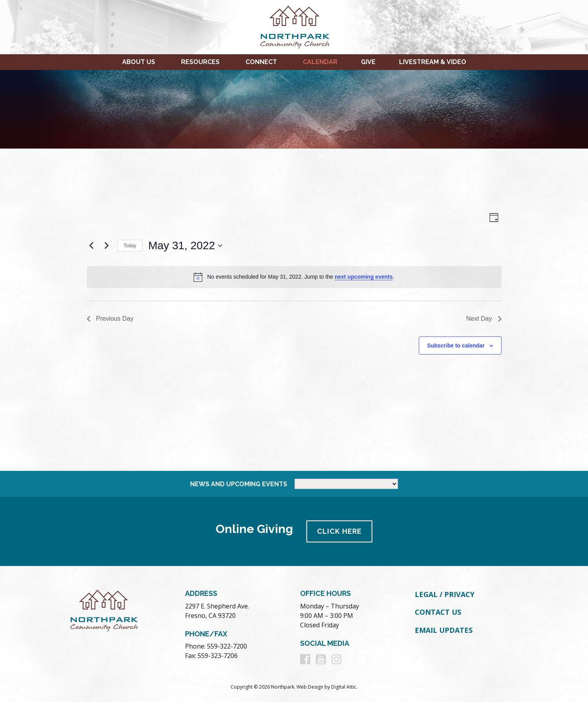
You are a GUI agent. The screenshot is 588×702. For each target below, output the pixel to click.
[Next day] (107, 246)
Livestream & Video (433, 62)
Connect (261, 62)
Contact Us (438, 612)
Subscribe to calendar (456, 345)
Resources (200, 62)
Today (130, 246)
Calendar (320, 62)
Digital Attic (344, 687)
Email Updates (444, 630)
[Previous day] (92, 246)
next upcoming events (364, 277)
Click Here (339, 531)
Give (368, 62)
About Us (139, 62)
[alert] (294, 277)
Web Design (310, 687)
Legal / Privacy (445, 594)
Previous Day (110, 319)
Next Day (484, 319)
